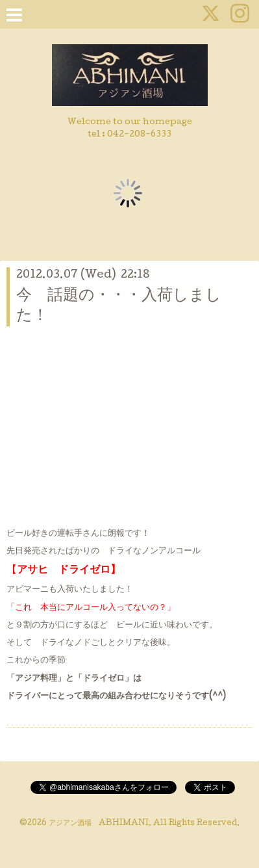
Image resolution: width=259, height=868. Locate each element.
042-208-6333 (139, 135)
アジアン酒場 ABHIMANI (99, 824)
